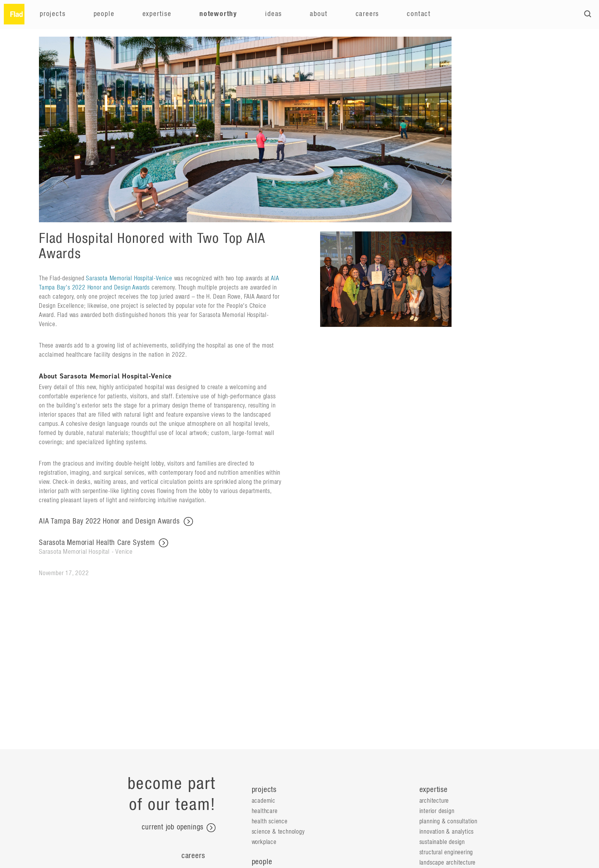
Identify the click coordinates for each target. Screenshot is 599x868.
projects (264, 790)
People (104, 14)
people (262, 862)
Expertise (157, 14)
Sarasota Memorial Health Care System (160, 547)
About (319, 14)
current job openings (179, 828)
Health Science (270, 821)
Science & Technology (278, 832)
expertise (434, 790)
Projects (53, 14)
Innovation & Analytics (447, 832)
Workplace (264, 842)
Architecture (434, 801)
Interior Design (437, 811)
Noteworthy (218, 14)
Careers (367, 14)
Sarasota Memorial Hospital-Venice (129, 278)
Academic (264, 801)
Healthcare (265, 811)
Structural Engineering (446, 852)
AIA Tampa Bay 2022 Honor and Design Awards (116, 522)
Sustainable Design (442, 842)
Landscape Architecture (448, 863)
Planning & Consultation (448, 821)
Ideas (274, 14)
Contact (419, 14)
